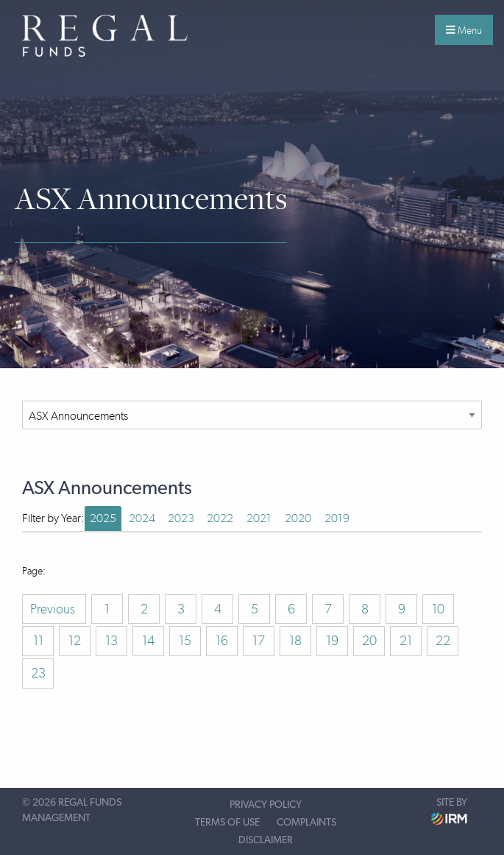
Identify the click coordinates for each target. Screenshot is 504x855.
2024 (142, 518)
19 (332, 641)
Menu (464, 30)
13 (111, 641)
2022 (220, 518)
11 (38, 641)
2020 (298, 518)
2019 (337, 518)
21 (406, 641)
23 (38, 673)
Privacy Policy (266, 805)
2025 (103, 518)
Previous (54, 609)
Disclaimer (266, 840)
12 (75, 641)
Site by (449, 811)
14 (148, 641)
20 (369, 641)
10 (438, 609)
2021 (259, 518)
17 (259, 641)
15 (185, 641)
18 (295, 641)
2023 (181, 518)
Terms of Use (227, 823)
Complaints (306, 823)
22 (443, 641)
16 (222, 641)
